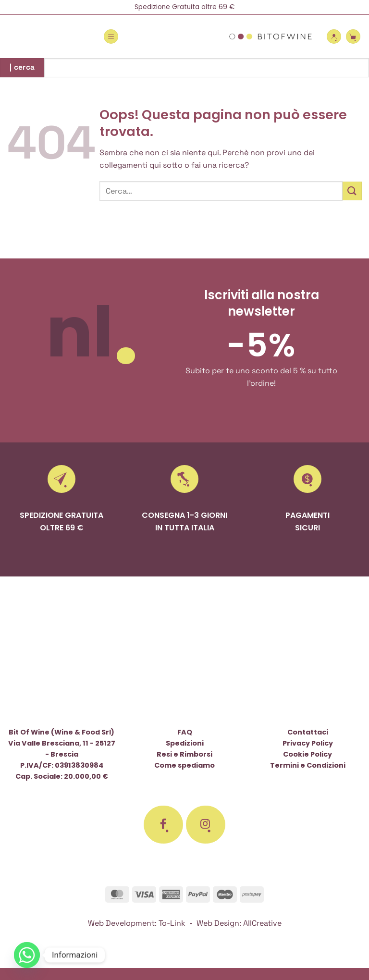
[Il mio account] (334, 37)
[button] (111, 37)
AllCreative (262, 923)
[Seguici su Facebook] (163, 825)
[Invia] (352, 191)
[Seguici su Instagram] (206, 825)
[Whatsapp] (27, 955)
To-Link (172, 923)
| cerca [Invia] (22, 67)
